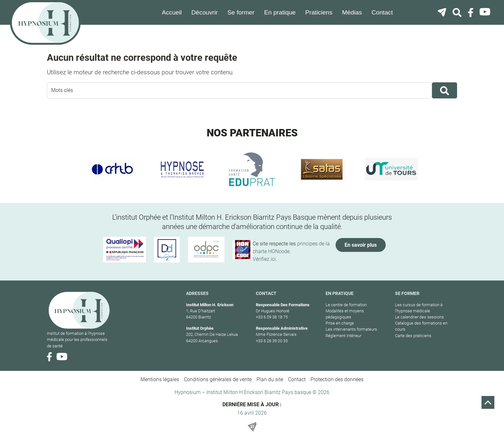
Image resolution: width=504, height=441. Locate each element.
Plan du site (270, 379)
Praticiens (319, 12)
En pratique (280, 12)
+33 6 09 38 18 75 (272, 317)
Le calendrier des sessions (419, 317)
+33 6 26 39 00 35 (272, 341)
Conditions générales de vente (218, 379)
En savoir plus (361, 245)
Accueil (172, 12)
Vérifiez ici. (265, 259)
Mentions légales (160, 379)
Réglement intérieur (343, 336)
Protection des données (337, 379)
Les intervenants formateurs (351, 329)
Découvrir (204, 12)
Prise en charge (340, 323)
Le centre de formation (346, 305)
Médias (352, 12)
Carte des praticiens (413, 336)
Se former (241, 12)
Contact (382, 12)
